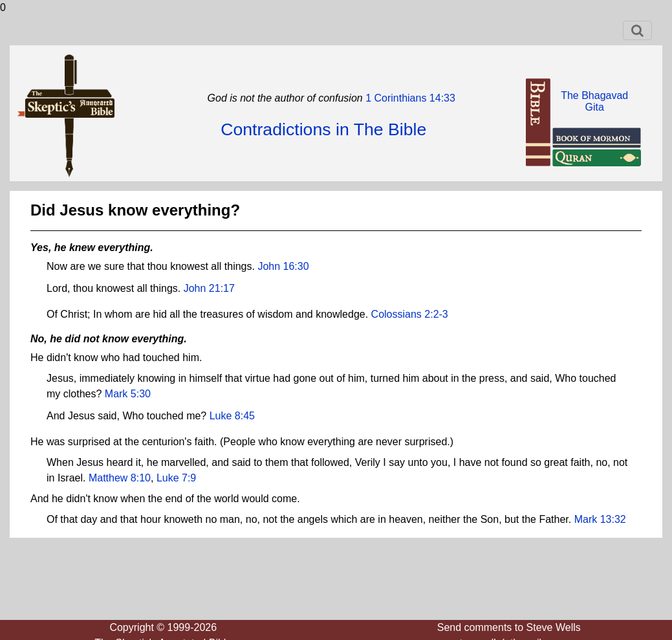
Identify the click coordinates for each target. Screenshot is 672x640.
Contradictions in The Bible (323, 129)
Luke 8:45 (232, 416)
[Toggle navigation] (637, 30)
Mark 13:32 (600, 519)
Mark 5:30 (128, 394)
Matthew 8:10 (120, 478)
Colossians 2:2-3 (410, 314)
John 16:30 (283, 266)
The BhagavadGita (594, 101)
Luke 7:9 (176, 478)
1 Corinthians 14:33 (409, 98)
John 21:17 (209, 288)
